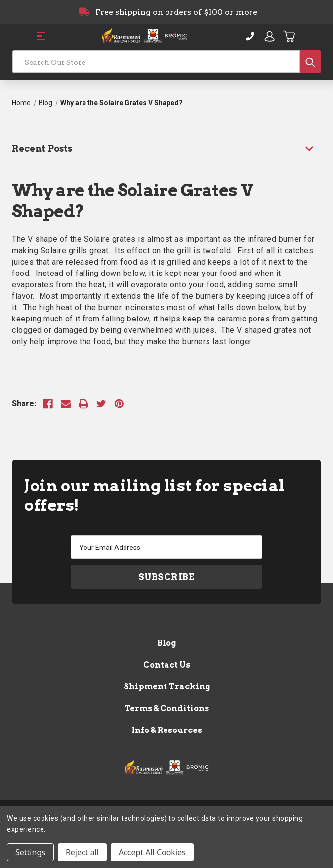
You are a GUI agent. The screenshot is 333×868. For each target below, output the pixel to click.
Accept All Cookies (152, 852)
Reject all (82, 852)
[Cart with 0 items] (290, 36)
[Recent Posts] (166, 149)
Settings (30, 852)
